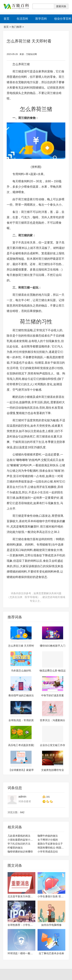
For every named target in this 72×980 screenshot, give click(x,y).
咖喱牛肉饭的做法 (48, 836)
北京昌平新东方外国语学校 (21, 896)
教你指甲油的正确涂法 (21, 695)
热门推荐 (17, 27)
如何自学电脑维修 (51, 925)
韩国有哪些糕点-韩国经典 (51, 848)
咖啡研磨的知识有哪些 (20, 852)
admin (22, 797)
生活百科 (22, 19)
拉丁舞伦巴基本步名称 (51, 953)
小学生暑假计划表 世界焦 (51, 896)
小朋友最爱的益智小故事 (21, 840)
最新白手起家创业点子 (50, 844)
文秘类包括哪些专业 (53, 770)
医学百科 (41, 19)
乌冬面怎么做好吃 (21, 671)
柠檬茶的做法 (15, 848)
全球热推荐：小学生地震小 (21, 925)
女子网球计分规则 (48, 840)
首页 (6, 27)
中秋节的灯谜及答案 (53, 695)
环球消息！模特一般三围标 (21, 953)
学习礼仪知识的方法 (19, 844)
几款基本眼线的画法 (19, 836)
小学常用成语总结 (48, 852)
